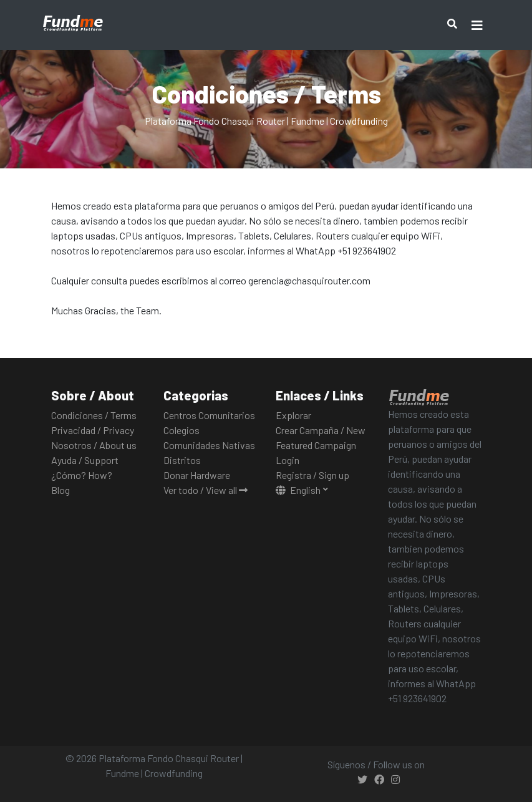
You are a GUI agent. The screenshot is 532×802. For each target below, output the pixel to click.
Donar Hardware (197, 475)
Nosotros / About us (94, 445)
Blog (60, 490)
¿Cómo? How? (82, 475)
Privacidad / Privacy (93, 430)
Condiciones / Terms (94, 415)
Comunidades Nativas (209, 445)
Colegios (181, 430)
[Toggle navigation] (477, 25)
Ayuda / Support (85, 460)
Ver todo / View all (206, 490)
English (299, 490)
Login (288, 460)
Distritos (182, 460)
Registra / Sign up (312, 475)
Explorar (293, 415)
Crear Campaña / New (321, 430)
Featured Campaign (316, 445)
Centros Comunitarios (209, 415)
